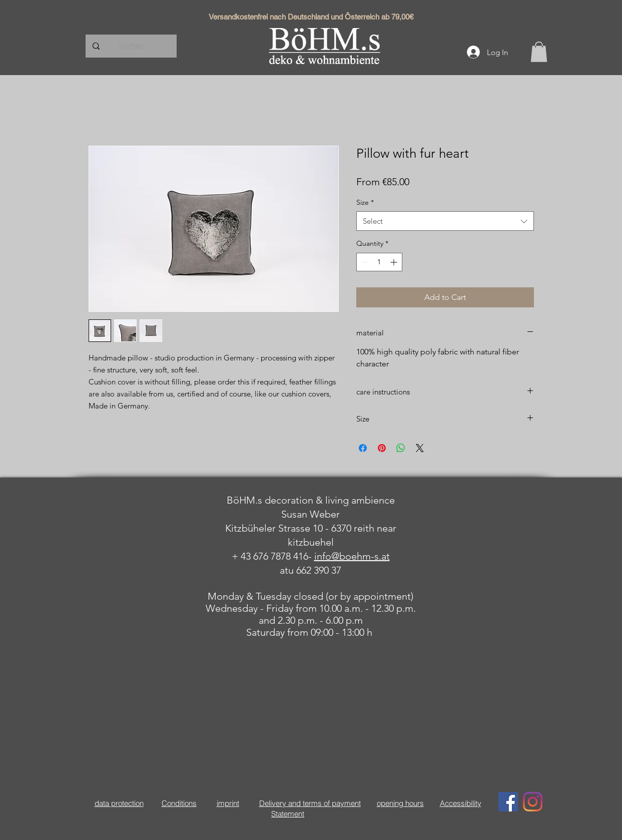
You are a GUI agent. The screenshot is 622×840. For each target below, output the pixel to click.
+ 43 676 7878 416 (270, 556)
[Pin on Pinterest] (382, 448)
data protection (119, 803)
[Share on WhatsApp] (401, 448)
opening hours (400, 803)
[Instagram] (533, 802)
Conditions (179, 803)
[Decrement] (364, 262)
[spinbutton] (379, 262)
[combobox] (445, 221)
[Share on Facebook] (363, 448)
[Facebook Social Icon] (508, 802)
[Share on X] (420, 448)
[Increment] (395, 262)
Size (365, 202)
